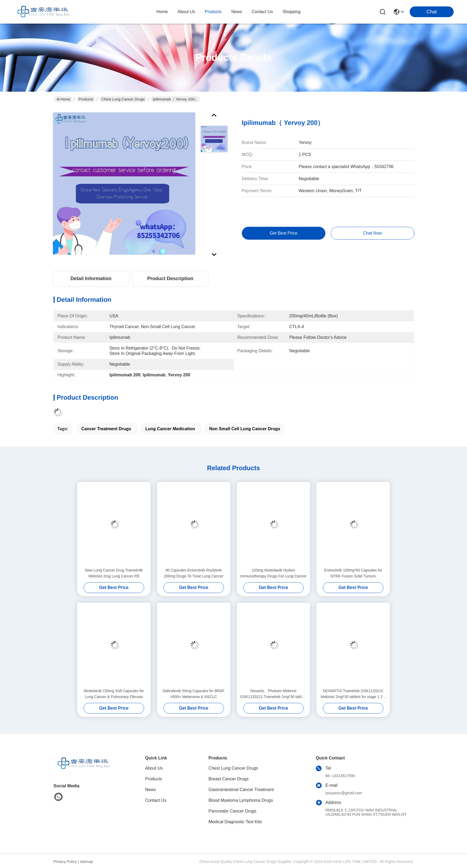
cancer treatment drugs (106, 429)
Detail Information (91, 279)
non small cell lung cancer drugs (245, 429)
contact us (262, 12)
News (151, 790)
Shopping (292, 12)
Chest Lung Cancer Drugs (123, 99)
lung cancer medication (170, 429)
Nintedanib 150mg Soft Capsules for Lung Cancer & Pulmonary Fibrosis (114, 694)
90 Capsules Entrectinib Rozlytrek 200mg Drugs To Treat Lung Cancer (193, 573)
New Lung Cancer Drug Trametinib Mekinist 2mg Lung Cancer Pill (114, 573)
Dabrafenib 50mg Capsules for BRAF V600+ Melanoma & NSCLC (194, 694)
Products (86, 99)
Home (162, 12)
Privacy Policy (65, 862)
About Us (154, 768)
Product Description (170, 279)
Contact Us (156, 800)
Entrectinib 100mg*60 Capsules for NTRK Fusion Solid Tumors (353, 573)
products (213, 12)
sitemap (86, 862)
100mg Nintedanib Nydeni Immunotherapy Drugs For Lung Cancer (273, 573)
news (237, 12)
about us (186, 12)
